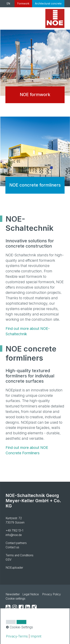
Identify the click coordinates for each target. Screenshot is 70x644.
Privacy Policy (52, 594)
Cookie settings (15, 599)
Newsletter (13, 594)
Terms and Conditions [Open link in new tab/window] (20, 555)
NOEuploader (14, 568)
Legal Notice (31, 594)
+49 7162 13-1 (14, 530)
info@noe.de (14, 535)
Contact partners (16, 543)
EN (8, 4)
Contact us (12, 547)
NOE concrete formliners (35, 160)
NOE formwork (35, 69)
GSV (8, 560)
